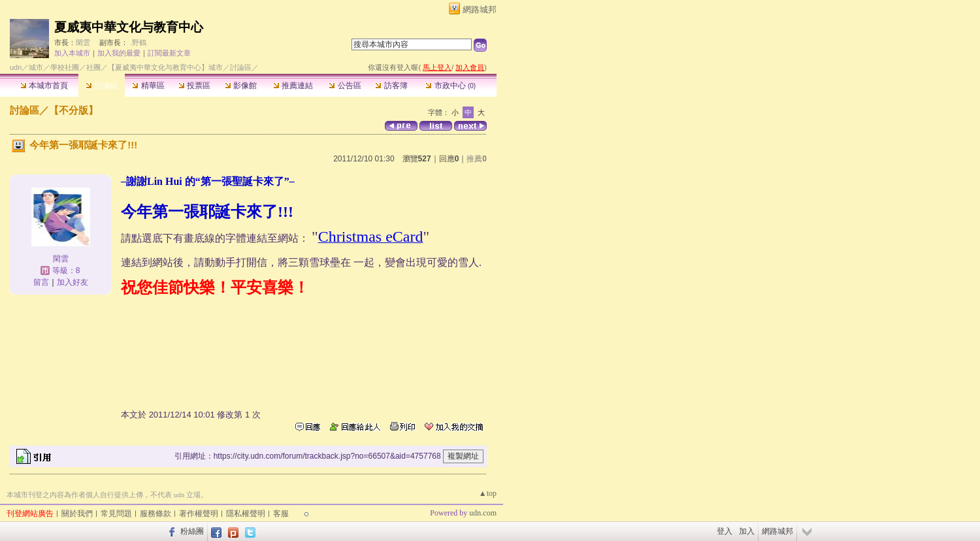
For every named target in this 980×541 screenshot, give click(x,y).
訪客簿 (391, 86)
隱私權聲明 (246, 514)
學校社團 (65, 67)
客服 (281, 514)
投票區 (194, 86)
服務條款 (155, 514)
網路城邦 (480, 9)
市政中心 (450, 86)
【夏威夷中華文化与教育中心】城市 (165, 67)
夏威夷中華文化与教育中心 (129, 27)
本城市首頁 (44, 86)
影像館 (241, 86)
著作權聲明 (199, 514)
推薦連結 (293, 86)
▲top (488, 493)
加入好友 (73, 282)
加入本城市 (72, 53)
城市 (36, 67)
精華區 (148, 86)
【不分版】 (73, 110)
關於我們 (77, 514)
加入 (747, 531)
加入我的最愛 (119, 53)
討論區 (102, 86)
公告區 (345, 86)
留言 (41, 282)
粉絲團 (192, 531)
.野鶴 (138, 42)
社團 (93, 67)
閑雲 (83, 42)
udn (16, 67)
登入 (725, 531)
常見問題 (116, 514)
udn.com (483, 513)
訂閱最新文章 (169, 53)
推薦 (477, 159)
